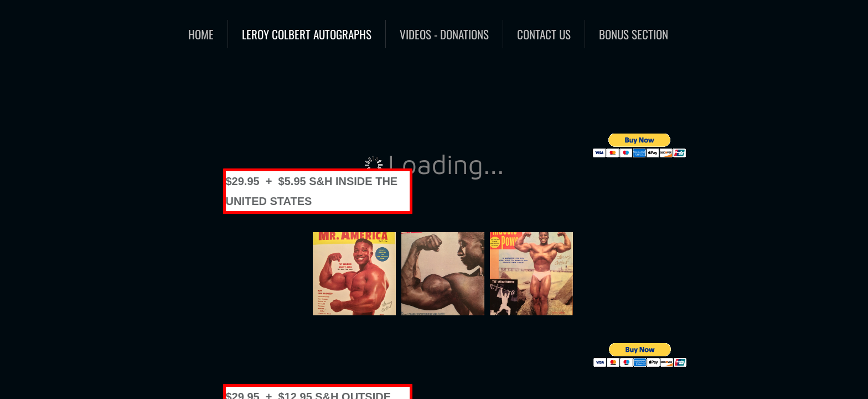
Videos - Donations (444, 34)
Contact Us (544, 34)
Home (201, 34)
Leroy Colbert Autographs (307, 34)
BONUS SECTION (634, 34)
